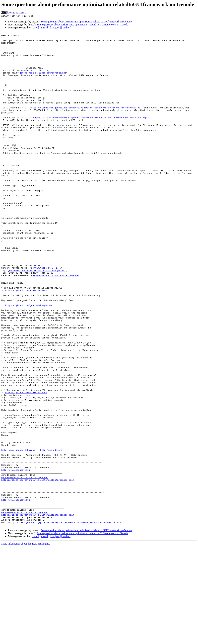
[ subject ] (55, 28)
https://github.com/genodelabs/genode (29, 359)
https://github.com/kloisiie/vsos (26, 341)
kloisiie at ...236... (17, 13)
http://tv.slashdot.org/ (16, 557)
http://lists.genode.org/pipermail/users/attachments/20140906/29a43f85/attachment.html (64, 620)
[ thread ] (44, 28)
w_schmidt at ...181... (32, 78)
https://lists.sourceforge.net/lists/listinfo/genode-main (38, 569)
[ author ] (66, 28)
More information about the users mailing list (26, 641)
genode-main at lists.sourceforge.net (43, 81)
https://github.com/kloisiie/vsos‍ (26, 464)
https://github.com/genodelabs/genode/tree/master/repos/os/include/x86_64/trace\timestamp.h (91, 135)
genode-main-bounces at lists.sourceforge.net (36, 317)
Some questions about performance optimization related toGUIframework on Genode (86, 22)
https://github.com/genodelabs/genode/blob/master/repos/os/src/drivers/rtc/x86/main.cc (85, 123)
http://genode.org (51, 533)
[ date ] (35, 28)
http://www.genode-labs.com (18, 533)
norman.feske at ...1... (46, 314)
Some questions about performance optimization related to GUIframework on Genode (82, 25)
